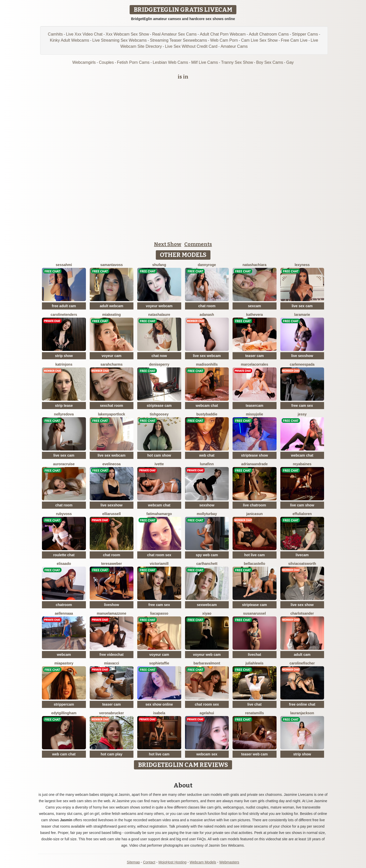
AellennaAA (64, 613)
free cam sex (302, 406)
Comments (198, 244)
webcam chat (207, 406)
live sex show (302, 605)
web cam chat (64, 754)
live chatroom (255, 505)
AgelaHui (207, 713)
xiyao (207, 613)
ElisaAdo (64, 564)
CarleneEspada (302, 364)
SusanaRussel (255, 613)
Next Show (168, 244)
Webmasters (229, 862)
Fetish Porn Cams (133, 62)
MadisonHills (207, 364)
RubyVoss (64, 514)
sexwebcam (207, 605)
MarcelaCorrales (255, 364)
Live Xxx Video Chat (84, 34)
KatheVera (255, 315)
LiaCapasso (159, 613)
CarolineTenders (64, 315)
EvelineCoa (112, 464)
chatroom (64, 605)
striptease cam (159, 406)
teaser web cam (254, 754)
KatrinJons (64, 364)
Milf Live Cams (204, 62)
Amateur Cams (234, 46)
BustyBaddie (207, 414)
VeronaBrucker (111, 713)
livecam (302, 555)
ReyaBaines (302, 464)
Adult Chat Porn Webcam (223, 34)
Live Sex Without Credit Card (191, 46)
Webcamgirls (84, 62)
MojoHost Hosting (172, 862)
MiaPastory (64, 663)
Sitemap (133, 862)
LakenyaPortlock (111, 414)
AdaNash (207, 315)
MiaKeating (111, 315)
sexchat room (111, 406)
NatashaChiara (254, 265)
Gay (290, 62)
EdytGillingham (64, 713)
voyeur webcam (159, 306)
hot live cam (255, 555)
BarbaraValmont (207, 663)
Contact (149, 862)
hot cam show (159, 455)
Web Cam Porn (224, 40)
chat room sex (159, 555)
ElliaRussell (112, 514)
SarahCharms (111, 364)
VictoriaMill (159, 564)
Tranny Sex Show (237, 62)
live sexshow (302, 356)
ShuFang (159, 265)
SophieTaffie (159, 663)
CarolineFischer (302, 663)
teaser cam (255, 356)
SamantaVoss (111, 265)
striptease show (254, 455)
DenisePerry (159, 364)
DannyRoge (207, 265)
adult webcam (111, 306)
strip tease (64, 406)
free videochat (111, 655)
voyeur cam (112, 356)
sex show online (159, 704)
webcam (64, 655)
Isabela (159, 713)
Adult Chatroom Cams (269, 34)
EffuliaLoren (302, 514)
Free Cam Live (294, 40)
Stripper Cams (305, 34)
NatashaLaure (159, 315)
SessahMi (64, 265)
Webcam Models (203, 862)
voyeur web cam (207, 655)
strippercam (64, 704)
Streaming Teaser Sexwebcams (179, 40)
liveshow (111, 605)
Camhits (55, 34)
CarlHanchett (207, 564)
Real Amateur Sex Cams (174, 34)
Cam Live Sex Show (259, 40)
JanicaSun (255, 514)
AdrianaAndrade (254, 464)
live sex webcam (207, 356)
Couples (106, 62)
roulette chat (64, 555)
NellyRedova (64, 414)
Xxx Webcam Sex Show (127, 34)
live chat (254, 704)
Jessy (302, 414)
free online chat (302, 704)
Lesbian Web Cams (170, 62)
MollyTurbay (207, 514)
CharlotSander (302, 613)
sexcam (255, 306)
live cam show (302, 505)
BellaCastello (254, 564)
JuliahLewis (255, 663)
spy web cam (207, 555)
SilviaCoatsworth (302, 564)
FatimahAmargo (159, 514)
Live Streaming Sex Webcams (119, 40)
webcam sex (207, 754)
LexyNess (302, 265)
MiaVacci (111, 663)
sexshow (207, 505)
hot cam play (112, 754)
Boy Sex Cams (270, 62)
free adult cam (64, 306)
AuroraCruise (64, 464)
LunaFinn (207, 464)
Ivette (159, 464)
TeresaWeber (112, 564)
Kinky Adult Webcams (69, 40)
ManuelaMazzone (112, 613)
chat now (159, 356)
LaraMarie (302, 315)
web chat (207, 455)
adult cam (302, 655)
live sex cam (302, 306)
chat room (207, 306)
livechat (254, 655)
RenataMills (254, 713)
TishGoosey (159, 414)
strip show (64, 356)
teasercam (255, 406)
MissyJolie (254, 414)
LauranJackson (302, 713)
